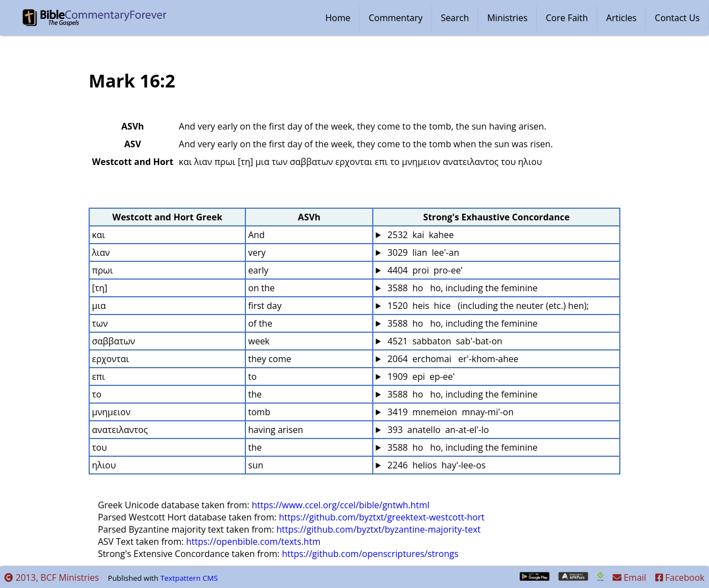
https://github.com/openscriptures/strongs (370, 554)
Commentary (396, 18)
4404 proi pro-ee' (424, 270)
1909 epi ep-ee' (420, 376)
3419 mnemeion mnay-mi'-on (449, 412)
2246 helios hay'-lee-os (435, 465)
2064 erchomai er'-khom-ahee (452, 359)
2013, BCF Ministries (52, 577)
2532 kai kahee (419, 235)
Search (455, 18)
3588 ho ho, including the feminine (461, 288)
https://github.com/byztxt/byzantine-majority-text (379, 529)
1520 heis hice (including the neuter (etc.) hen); (487, 306)
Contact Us (677, 18)
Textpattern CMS (189, 578)
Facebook (680, 577)
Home (338, 18)
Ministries (507, 18)
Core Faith (567, 18)
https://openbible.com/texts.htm (253, 541)
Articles (621, 18)
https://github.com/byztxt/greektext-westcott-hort (381, 517)
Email (630, 577)
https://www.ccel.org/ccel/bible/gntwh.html (340, 505)
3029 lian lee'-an (422, 252)
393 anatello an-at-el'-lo (437, 430)
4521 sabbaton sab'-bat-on (443, 341)
